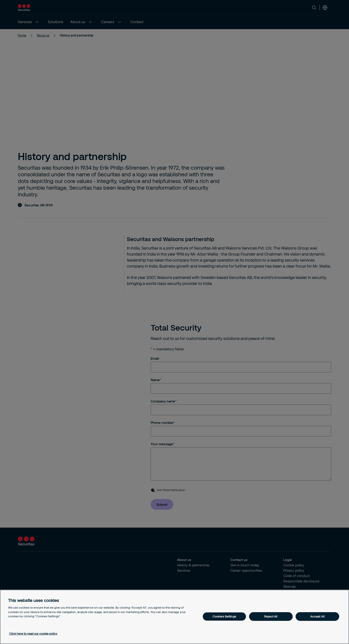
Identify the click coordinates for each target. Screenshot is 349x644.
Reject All (271, 616)
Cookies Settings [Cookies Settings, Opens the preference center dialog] (224, 616)
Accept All (317, 616)
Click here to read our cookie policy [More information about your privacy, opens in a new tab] (33, 634)
